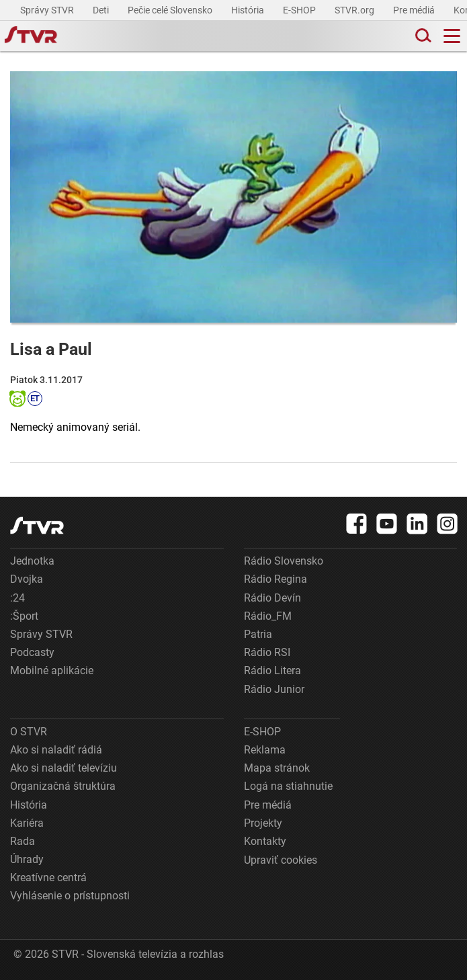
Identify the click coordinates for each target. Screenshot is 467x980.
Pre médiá (415, 10)
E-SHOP (300, 10)
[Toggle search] (422, 36)
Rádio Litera (272, 670)
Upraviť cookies (281, 860)
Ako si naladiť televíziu (63, 768)
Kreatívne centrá (48, 877)
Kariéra (27, 823)
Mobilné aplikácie (52, 670)
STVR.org (355, 10)
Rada (23, 841)
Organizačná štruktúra (63, 786)
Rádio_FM (268, 616)
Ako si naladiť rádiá (56, 750)
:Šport (24, 616)
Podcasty (32, 652)
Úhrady (27, 859)
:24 (17, 598)
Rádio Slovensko (284, 561)
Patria (258, 634)
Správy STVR (48, 10)
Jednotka (32, 561)
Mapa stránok (277, 768)
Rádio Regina (275, 579)
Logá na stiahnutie (288, 786)
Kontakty (265, 841)
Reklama (265, 750)
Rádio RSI (267, 652)
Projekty (263, 823)
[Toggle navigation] (452, 36)
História (249, 10)
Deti (102, 10)
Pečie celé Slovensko (171, 10)
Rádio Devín (272, 598)
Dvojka (27, 579)
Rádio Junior (274, 689)
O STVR (29, 732)
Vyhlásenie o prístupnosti (70, 896)
